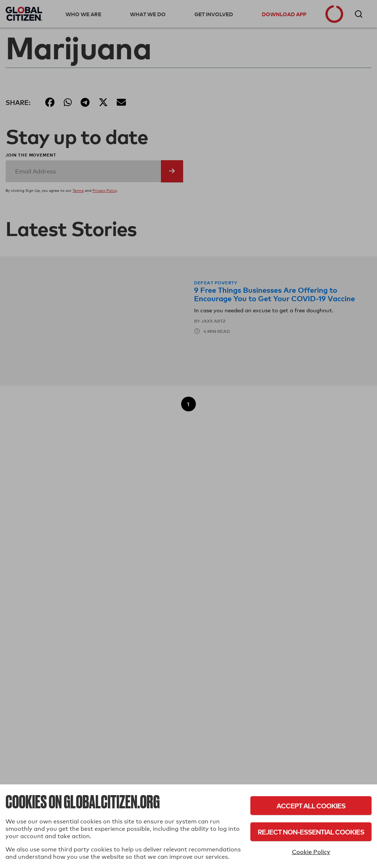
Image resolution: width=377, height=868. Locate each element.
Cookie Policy (311, 852)
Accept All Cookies (311, 806)
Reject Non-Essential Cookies (311, 832)
